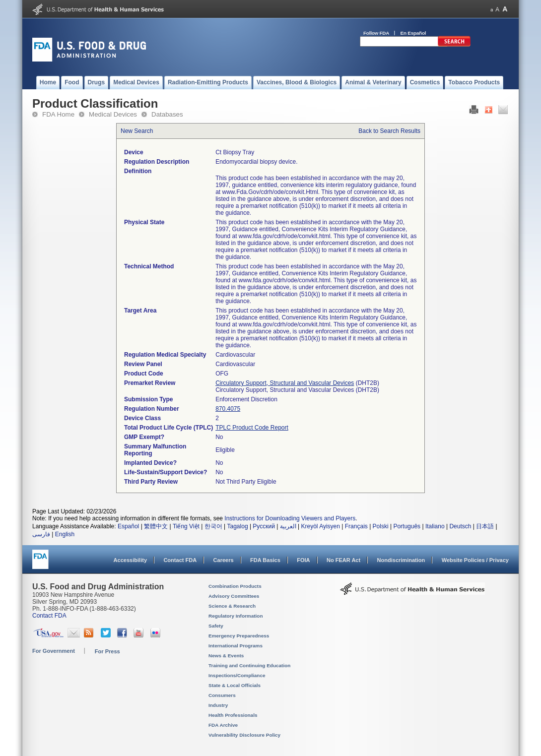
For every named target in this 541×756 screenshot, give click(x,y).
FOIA (303, 560)
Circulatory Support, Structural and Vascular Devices (285, 383)
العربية (288, 526)
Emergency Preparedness (239, 636)
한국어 (213, 526)
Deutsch (460, 526)
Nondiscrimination (401, 560)
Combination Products (235, 586)
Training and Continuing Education (249, 665)
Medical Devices (113, 114)
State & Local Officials (235, 685)
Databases (167, 114)
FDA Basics (265, 560)
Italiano (435, 526)
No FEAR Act (343, 560)
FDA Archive (223, 725)
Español (128, 526)
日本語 (485, 526)
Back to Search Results (389, 131)
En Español (413, 33)
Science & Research (232, 606)
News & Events (226, 656)
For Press (107, 651)
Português (407, 526)
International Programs (236, 646)
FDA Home (58, 114)
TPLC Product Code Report (252, 428)
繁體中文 (156, 526)
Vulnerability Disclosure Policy (244, 735)
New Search (137, 131)
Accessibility (130, 560)
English (65, 534)
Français (356, 526)
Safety (216, 626)
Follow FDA (376, 33)
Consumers (222, 695)
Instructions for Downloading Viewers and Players (290, 518)
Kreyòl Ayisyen (320, 526)
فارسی (41, 534)
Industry (218, 705)
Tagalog (238, 526)
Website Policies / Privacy (475, 560)
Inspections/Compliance (237, 675)
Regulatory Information (236, 616)
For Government (54, 651)
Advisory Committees (234, 596)
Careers (224, 560)
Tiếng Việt (186, 526)
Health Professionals (233, 715)
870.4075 (228, 409)
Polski (381, 526)
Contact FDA (180, 560)
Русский (264, 526)
